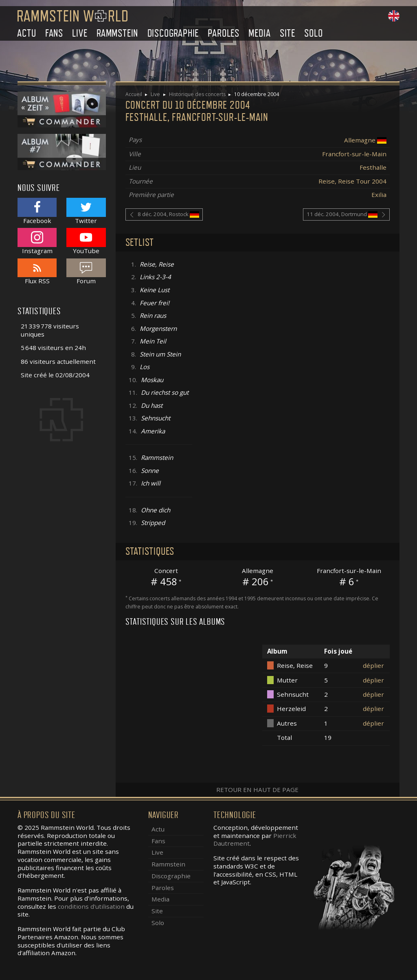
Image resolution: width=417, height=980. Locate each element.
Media (259, 33)
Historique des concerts (197, 94)
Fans (54, 33)
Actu (26, 33)
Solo (313, 33)
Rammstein (117, 33)
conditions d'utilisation (91, 906)
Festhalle (373, 167)
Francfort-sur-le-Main (354, 154)
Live (80, 33)
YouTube (86, 241)
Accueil (134, 94)
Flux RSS (37, 272)
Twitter (86, 211)
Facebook (37, 211)
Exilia (379, 195)
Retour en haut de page (257, 790)
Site (288, 33)
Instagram (37, 241)
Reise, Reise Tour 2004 (352, 181)
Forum (86, 272)
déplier (373, 665)
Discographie (173, 33)
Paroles (224, 33)
